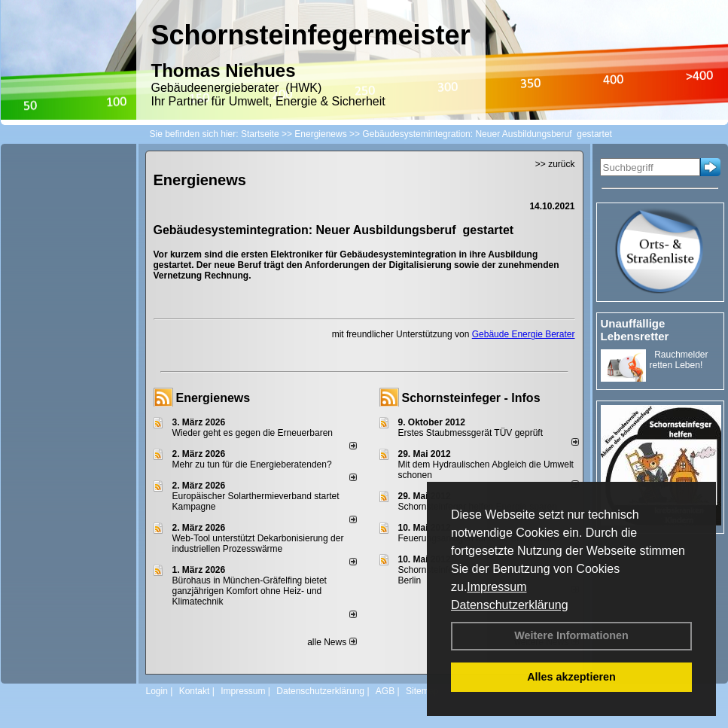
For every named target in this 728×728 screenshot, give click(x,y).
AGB (385, 691)
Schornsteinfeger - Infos (471, 398)
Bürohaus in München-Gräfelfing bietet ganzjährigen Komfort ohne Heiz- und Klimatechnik (250, 591)
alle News (332, 642)
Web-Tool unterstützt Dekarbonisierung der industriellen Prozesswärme (258, 544)
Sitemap (422, 691)
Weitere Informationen (571, 635)
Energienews (213, 398)
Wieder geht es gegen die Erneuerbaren (253, 433)
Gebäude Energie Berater (524, 334)
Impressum (497, 587)
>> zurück (555, 164)
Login (157, 691)
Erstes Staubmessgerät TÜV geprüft (471, 433)
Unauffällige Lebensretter (635, 330)
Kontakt (195, 691)
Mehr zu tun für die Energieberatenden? (252, 465)
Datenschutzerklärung (510, 605)
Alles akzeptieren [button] (571, 677)
